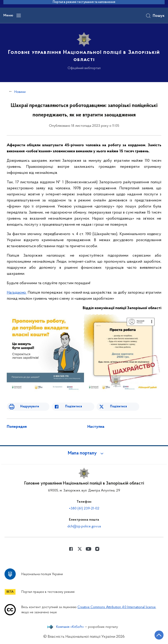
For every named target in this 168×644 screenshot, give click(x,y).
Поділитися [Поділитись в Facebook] (74, 407)
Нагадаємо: (17, 293)
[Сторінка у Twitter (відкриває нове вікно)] (80, 549)
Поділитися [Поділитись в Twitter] (118, 407)
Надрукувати (30, 407)
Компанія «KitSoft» (70, 627)
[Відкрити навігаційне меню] (19, 15)
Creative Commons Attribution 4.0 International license (117, 607)
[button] (84, 453)
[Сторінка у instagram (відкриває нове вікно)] (97, 549)
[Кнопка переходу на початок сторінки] (159, 635)
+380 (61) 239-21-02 (84, 509)
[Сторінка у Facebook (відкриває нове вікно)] (71, 549)
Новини (20, 92)
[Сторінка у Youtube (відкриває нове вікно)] (88, 549)
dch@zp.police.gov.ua (84, 526)
